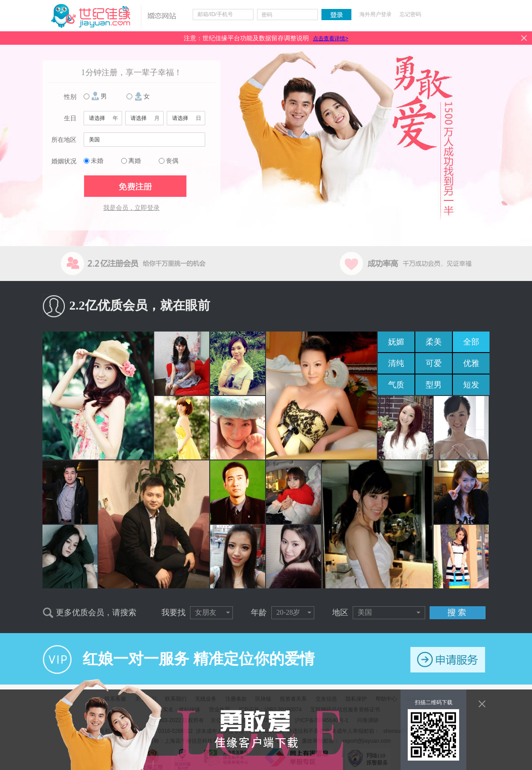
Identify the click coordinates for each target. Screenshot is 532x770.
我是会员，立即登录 (131, 208)
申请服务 (448, 660)
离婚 (135, 161)
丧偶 (172, 161)
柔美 (434, 342)
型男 (434, 385)
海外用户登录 (376, 14)
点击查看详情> (331, 38)
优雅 (471, 363)
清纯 (396, 363)
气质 (396, 385)
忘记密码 (410, 14)
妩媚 (396, 342)
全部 (471, 342)
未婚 (97, 161)
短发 (471, 385)
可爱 (434, 363)
